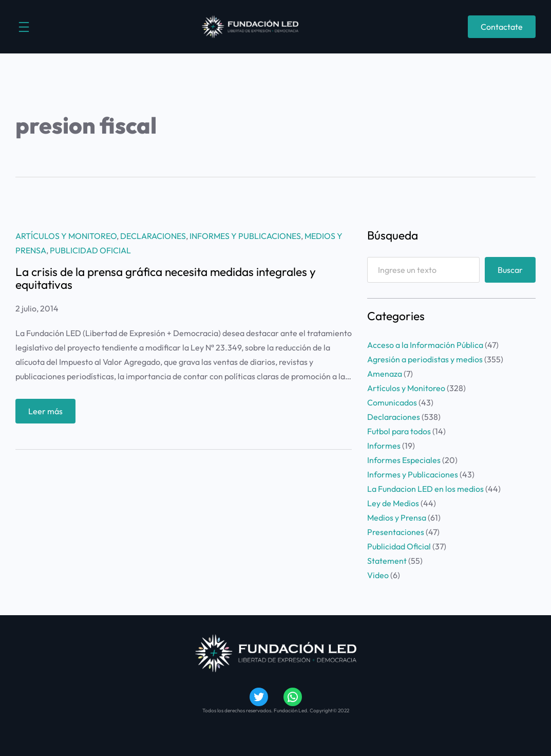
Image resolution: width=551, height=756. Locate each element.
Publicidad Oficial (90, 250)
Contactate (502, 27)
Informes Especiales (404, 460)
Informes (384, 446)
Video (378, 575)
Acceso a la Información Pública (425, 345)
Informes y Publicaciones (245, 236)
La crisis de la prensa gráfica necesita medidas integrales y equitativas (166, 278)
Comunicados (392, 402)
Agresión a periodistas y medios (425, 359)
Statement (387, 561)
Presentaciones (396, 532)
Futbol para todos (399, 431)
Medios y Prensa (397, 518)
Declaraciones (153, 236)
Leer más (49, 413)
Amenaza (385, 374)
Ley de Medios (393, 503)
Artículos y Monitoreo (66, 236)
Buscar (510, 270)
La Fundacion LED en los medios (425, 489)
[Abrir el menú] (24, 27)
